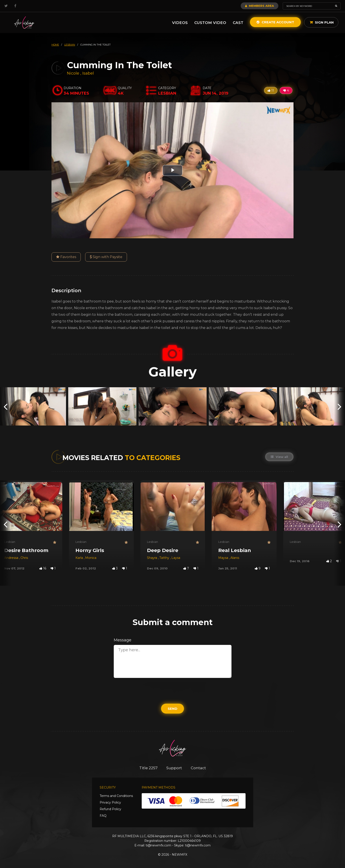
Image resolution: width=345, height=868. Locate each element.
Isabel (88, 73)
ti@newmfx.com (158, 845)
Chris (24, 558)
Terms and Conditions (116, 796)
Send (172, 709)
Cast (238, 23)
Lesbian (10, 542)
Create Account (275, 22)
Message (123, 640)
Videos (180, 23)
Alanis (235, 558)
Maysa (224, 558)
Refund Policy (110, 809)
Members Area (260, 6)
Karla (80, 558)
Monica (91, 558)
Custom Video (210, 23)
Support (174, 768)
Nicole (74, 73)
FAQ (103, 816)
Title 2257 (148, 768)
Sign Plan (322, 22)
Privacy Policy (110, 802)
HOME (55, 45)
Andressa (12, 558)
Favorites (66, 257)
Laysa (176, 558)
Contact (198, 768)
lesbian (70, 45)
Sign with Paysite (106, 257)
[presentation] (6, 406)
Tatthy (165, 558)
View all (279, 457)
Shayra (152, 558)
